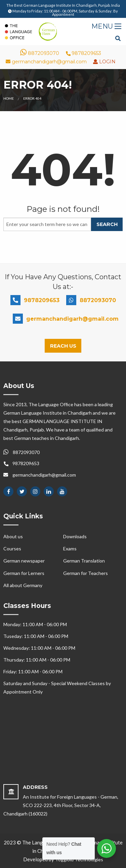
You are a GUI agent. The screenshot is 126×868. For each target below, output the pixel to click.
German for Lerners (24, 573)
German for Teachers (86, 573)
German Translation (84, 561)
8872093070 (40, 53)
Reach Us (63, 346)
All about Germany (23, 585)
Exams (70, 549)
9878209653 (83, 53)
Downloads (75, 536)
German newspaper (24, 561)
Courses (12, 549)
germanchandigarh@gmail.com (46, 62)
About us (13, 536)
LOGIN (107, 62)
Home (9, 98)
